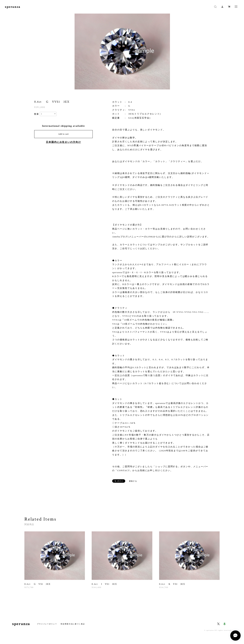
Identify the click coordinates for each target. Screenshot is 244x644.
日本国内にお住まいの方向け (63, 142)
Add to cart (63, 134)
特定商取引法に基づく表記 (73, 624)
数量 (37, 114)
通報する (133, 481)
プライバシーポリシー (47, 624)
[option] (122, 52)
